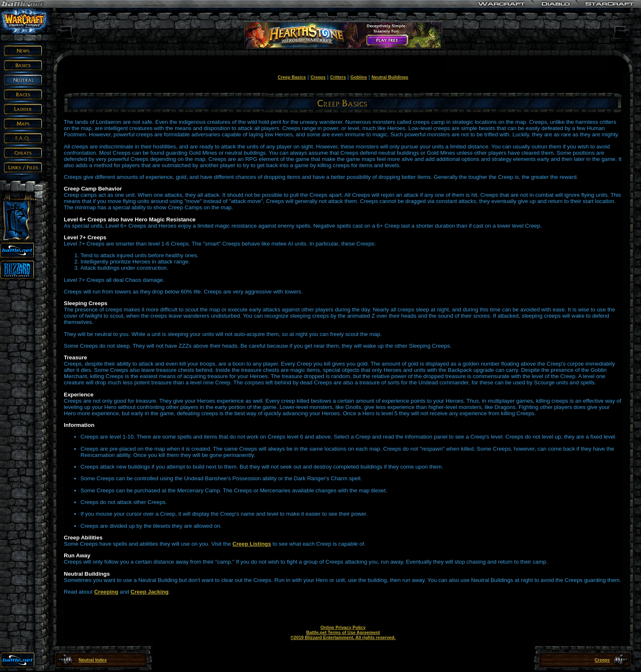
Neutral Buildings (390, 77)
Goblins (359, 77)
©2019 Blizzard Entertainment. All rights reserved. (343, 637)
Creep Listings (252, 544)
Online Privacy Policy (343, 627)
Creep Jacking (150, 592)
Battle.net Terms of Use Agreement (343, 632)
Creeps (318, 77)
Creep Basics (292, 77)
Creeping (106, 592)
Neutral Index (93, 660)
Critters (338, 77)
